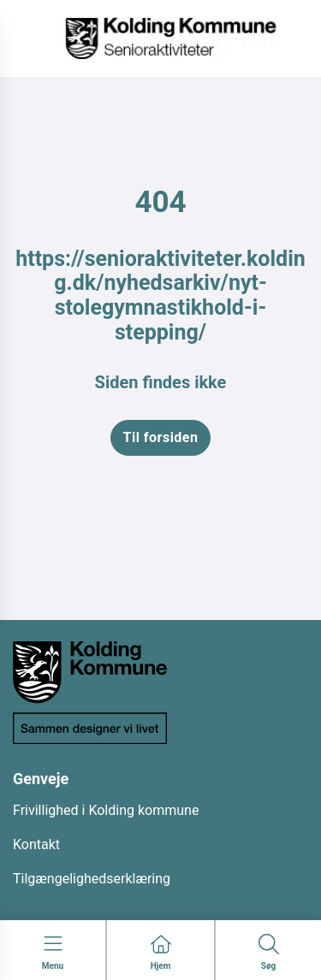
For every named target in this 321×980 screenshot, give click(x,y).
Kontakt (36, 844)
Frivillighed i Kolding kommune (106, 810)
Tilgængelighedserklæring (92, 879)
